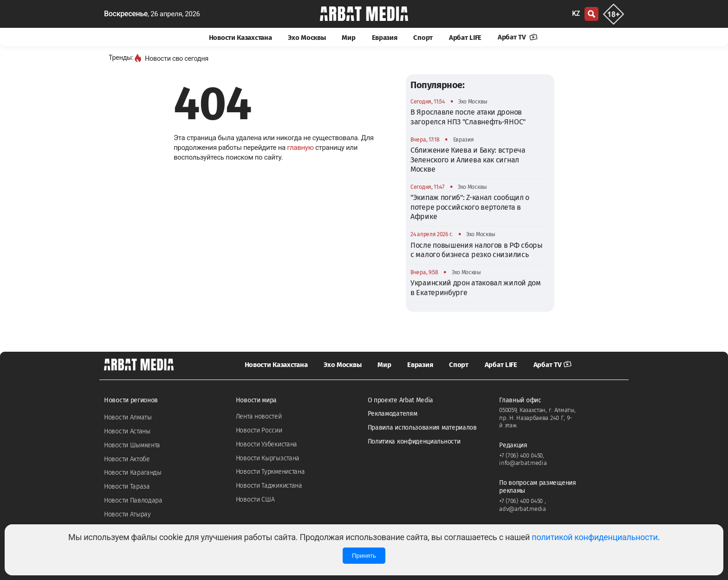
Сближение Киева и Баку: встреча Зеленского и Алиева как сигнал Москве (468, 160)
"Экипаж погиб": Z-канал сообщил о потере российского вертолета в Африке (470, 207)
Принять (364, 556)
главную (300, 148)
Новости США (255, 499)
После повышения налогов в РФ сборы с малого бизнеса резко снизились (477, 250)
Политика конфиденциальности (414, 441)
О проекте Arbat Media (401, 400)
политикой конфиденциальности (595, 537)
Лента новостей (259, 416)
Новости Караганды (133, 473)
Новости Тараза (127, 487)
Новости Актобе (127, 459)
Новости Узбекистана (266, 444)
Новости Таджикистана (269, 486)
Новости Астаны (127, 431)
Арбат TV (518, 37)
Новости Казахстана (240, 38)
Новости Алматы (128, 417)
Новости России (259, 430)
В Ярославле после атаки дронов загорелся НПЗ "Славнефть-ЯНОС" (468, 117)
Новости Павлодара (133, 500)
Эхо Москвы (307, 38)
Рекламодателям (393, 414)
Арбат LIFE (465, 38)
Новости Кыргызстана (268, 458)
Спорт (423, 38)
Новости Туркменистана (270, 472)
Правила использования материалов (422, 428)
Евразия (385, 38)
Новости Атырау (127, 514)
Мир (348, 38)
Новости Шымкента (132, 445)
